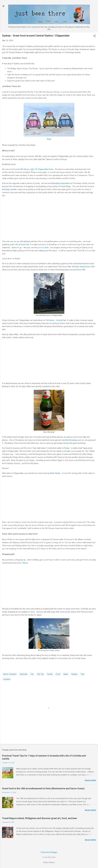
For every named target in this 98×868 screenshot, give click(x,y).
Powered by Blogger (49, 852)
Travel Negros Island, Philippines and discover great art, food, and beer (40, 818)
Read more (90, 781)
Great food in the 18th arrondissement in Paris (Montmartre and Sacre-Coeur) (43, 788)
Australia (6, 189)
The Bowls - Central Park (56, 320)
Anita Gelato (55, 473)
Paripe (67, 448)
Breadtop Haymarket (61, 183)
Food (58, 674)
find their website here (81, 267)
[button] (94, 36)
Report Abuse (49, 862)
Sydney (74, 674)
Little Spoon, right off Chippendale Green (36, 169)
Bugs (49, 139)
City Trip (40, 674)
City (32, 674)
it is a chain (44, 248)
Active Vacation (10, 674)
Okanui (25, 563)
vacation (7, 679)
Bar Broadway (71, 440)
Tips (82, 674)
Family (50, 674)
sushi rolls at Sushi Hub (20, 244)
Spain (66, 674)
